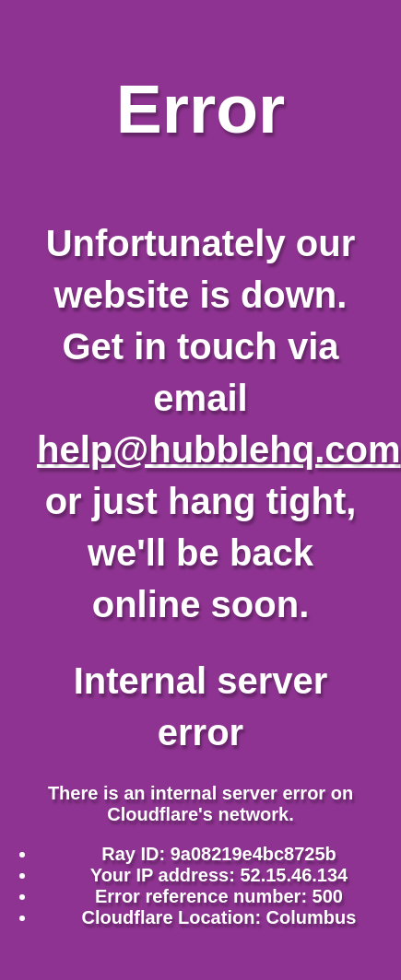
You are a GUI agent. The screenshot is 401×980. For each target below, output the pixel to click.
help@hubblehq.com (219, 449)
